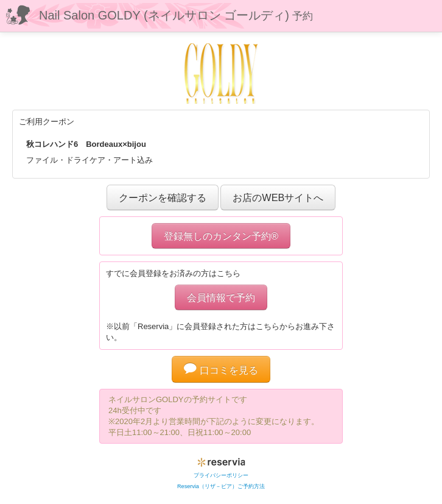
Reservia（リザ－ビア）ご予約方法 (221, 486)
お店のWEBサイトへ (278, 197)
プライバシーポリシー (221, 475)
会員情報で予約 (221, 297)
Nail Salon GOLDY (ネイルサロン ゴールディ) (176, 15)
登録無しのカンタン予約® (221, 236)
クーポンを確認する (163, 197)
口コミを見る (221, 370)
